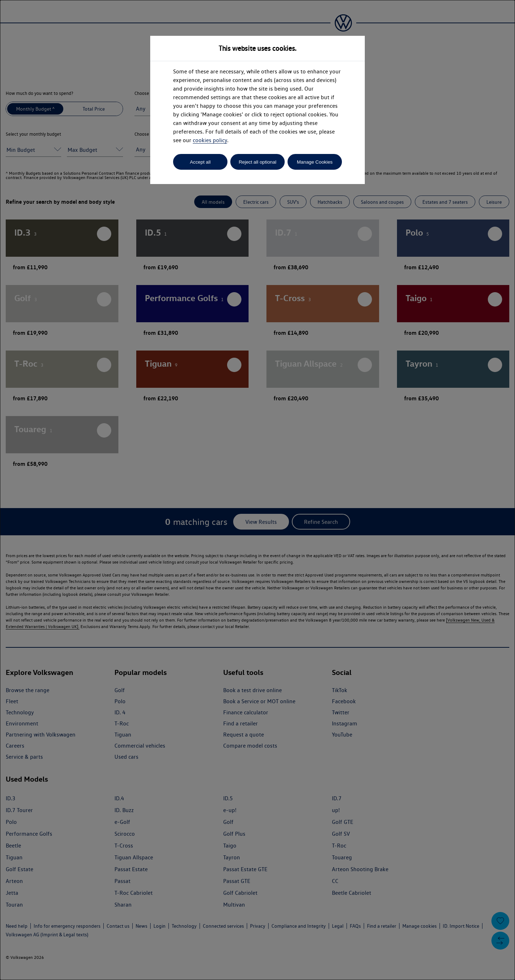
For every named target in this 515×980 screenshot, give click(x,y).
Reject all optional (257, 162)
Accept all (200, 162)
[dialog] (257, 490)
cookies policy (210, 140)
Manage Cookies (315, 162)
